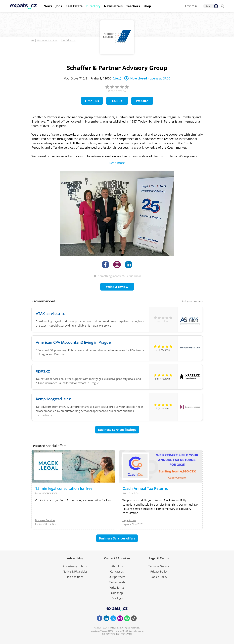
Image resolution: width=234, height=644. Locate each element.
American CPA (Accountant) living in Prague (73, 342)
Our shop (117, 593)
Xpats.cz (43, 371)
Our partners (117, 577)
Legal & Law (129, 520)
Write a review (117, 287)
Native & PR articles (75, 572)
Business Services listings (117, 430)
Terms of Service (159, 566)
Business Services (47, 40)
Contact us (117, 572)
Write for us (117, 588)
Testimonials (117, 582)
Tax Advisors (68, 40)
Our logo (117, 598)
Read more (117, 163)
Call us (117, 101)
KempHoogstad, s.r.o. (54, 399)
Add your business (192, 301)
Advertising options (75, 566)
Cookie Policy (159, 577)
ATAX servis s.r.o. (50, 314)
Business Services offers (117, 538)
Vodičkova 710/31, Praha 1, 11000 (92, 78)
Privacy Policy (159, 572)
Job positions (75, 577)
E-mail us (92, 101)
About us (117, 566)
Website (142, 101)
